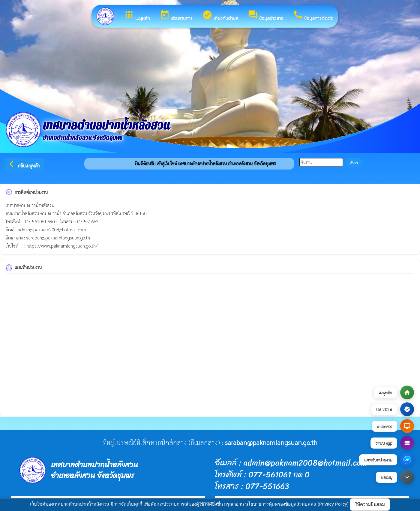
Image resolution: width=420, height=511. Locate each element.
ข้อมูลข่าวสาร (265, 16)
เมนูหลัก (137, 16)
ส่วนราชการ (176, 16)
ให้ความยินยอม (370, 504)
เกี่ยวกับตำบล (220, 16)
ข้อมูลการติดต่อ (313, 16)
